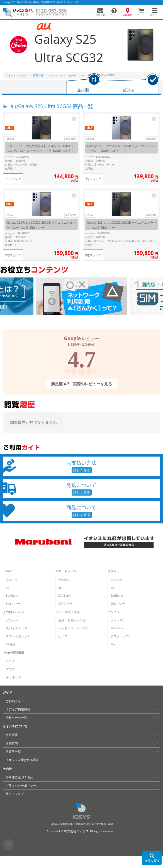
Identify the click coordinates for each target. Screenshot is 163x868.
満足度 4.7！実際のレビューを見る (82, 383)
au (8, 587)
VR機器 (11, 644)
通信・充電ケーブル (72, 620)
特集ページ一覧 (16, 718)
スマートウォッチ (18, 636)
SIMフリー (13, 604)
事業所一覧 (13, 752)
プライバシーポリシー (21, 785)
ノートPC (117, 620)
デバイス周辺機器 (67, 612)
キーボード (14, 677)
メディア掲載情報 (18, 709)
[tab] (83, 84)
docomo (11, 579)
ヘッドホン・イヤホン (74, 628)
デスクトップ (120, 636)
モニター (12, 661)
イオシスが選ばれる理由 (22, 760)
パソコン (114, 612)
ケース (63, 636)
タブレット (115, 571)
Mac (113, 644)
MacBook (117, 628)
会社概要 (12, 735)
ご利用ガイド (15, 701)
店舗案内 (12, 743)
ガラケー (12, 620)
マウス (10, 669)
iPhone (8, 571)
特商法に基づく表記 (19, 777)
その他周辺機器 (14, 653)
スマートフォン (66, 571)
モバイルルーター (18, 628)
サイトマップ (15, 794)
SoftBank (12, 596)
